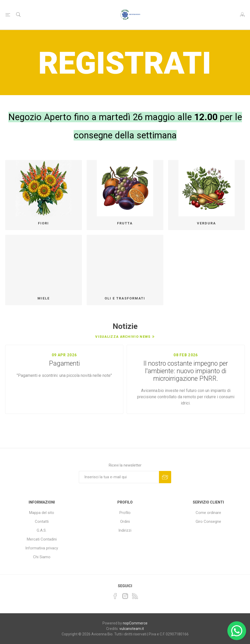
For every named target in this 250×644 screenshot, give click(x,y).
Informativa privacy (42, 548)
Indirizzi (125, 530)
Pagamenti (64, 363)
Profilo (125, 513)
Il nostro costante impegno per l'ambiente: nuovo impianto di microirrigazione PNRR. (186, 371)
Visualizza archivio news (123, 337)
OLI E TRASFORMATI (125, 298)
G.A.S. (42, 530)
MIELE (44, 298)
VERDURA (206, 223)
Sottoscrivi (165, 477)
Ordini (125, 522)
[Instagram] (125, 596)
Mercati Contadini (42, 539)
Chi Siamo (42, 557)
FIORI (43, 223)
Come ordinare (208, 513)
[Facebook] (115, 596)
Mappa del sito (42, 513)
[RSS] (135, 596)
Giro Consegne (208, 522)
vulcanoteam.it (132, 629)
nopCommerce (135, 623)
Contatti (42, 522)
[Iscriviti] (119, 477)
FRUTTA (125, 223)
